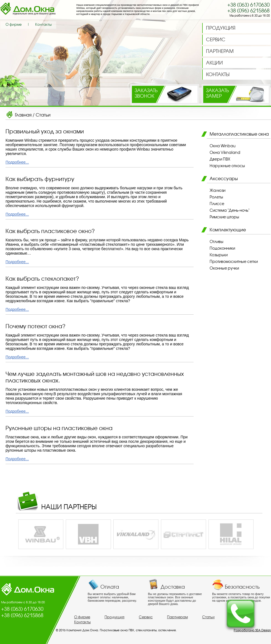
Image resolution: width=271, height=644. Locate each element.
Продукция (114, 617)
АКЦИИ (214, 63)
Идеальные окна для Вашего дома (34, 13)
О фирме (14, 24)
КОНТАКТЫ (218, 74)
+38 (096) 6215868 (248, 11)
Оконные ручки (224, 268)
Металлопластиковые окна (239, 134)
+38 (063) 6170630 (248, 5)
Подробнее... (17, 162)
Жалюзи (217, 190)
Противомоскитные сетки (234, 262)
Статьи (43, 115)
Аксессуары (224, 179)
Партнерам (177, 617)
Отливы (217, 242)
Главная (23, 115)
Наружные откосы (227, 166)
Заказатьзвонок (146, 93)
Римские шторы (224, 217)
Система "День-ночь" (230, 210)
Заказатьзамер (217, 93)
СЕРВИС (216, 40)
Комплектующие (228, 230)
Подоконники (222, 248)
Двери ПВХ (220, 159)
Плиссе (217, 204)
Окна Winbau (223, 146)
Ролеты (216, 197)
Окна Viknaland (225, 152)
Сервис (146, 617)
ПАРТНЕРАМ (220, 51)
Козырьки (219, 255)
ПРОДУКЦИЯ (221, 28)
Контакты (43, 24)
